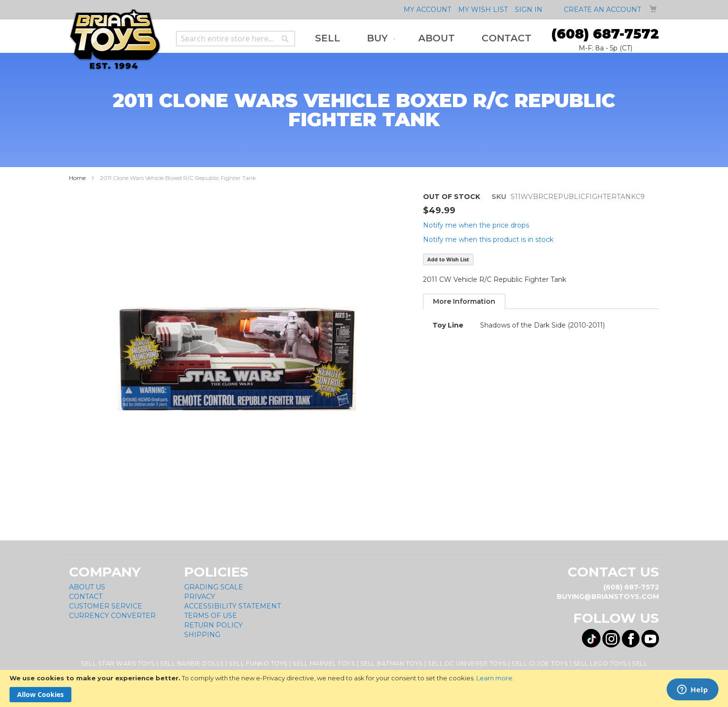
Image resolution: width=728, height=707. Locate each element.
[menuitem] (328, 38)
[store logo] (115, 40)
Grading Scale (214, 587)
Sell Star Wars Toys (118, 663)
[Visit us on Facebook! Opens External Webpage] (631, 639)
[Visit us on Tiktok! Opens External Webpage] (591, 638)
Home (77, 178)
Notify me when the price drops (476, 225)
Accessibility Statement (232, 606)
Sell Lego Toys (600, 663)
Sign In (529, 10)
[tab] (464, 301)
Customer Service (106, 606)
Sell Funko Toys (258, 663)
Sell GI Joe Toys (540, 663)
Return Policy (213, 625)
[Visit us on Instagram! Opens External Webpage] (611, 639)
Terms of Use (211, 616)
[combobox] (236, 39)
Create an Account (602, 10)
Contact (86, 597)
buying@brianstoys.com (608, 597)
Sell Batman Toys (392, 663)
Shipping (202, 635)
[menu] (423, 38)
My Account (427, 10)
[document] (364, 688)
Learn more (494, 678)
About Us (87, 587)
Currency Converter (112, 616)
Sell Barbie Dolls (192, 663)
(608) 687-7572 (605, 34)
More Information (464, 301)
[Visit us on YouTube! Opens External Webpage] (650, 639)
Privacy (200, 597)
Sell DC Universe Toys (467, 663)
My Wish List (483, 10)
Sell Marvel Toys (324, 663)
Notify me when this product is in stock (488, 239)
